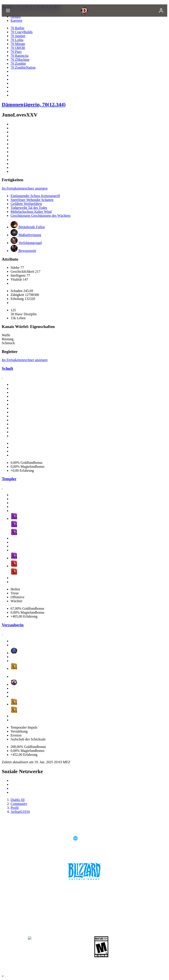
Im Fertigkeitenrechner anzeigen (25, 188)
